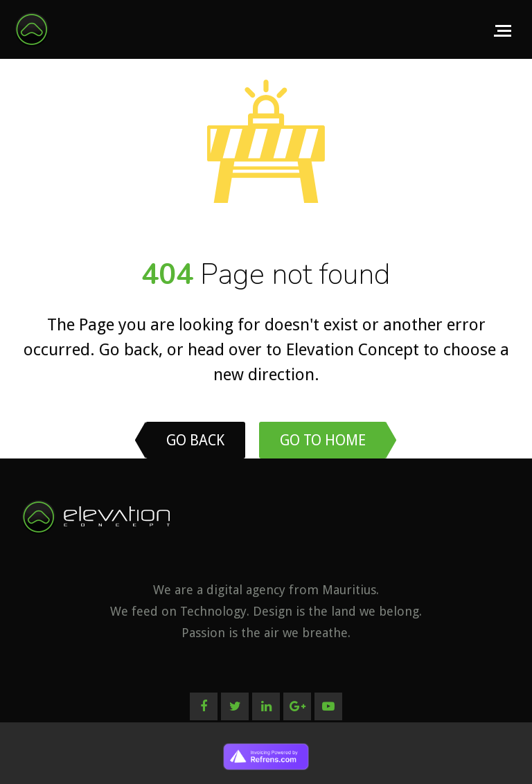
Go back (129, 350)
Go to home (323, 440)
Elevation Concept (353, 350)
